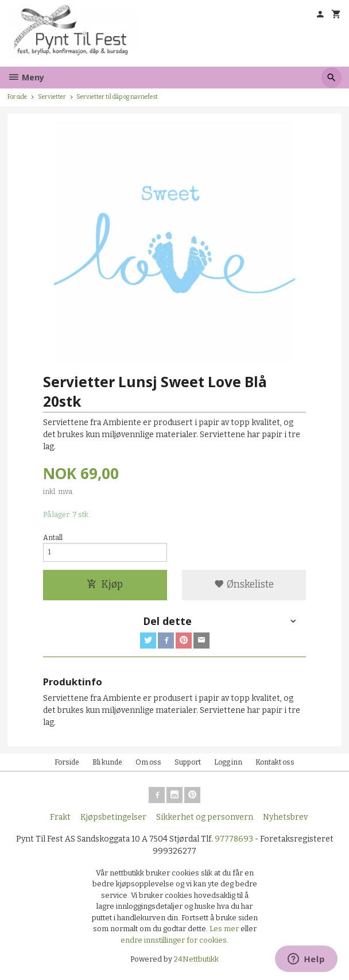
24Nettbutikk (196, 959)
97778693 (234, 839)
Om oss (148, 762)
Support (188, 762)
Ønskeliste (244, 584)
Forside (17, 97)
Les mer (225, 929)
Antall (53, 538)
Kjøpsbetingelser (113, 817)
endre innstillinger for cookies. (174, 940)
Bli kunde (107, 762)
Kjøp (105, 584)
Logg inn (228, 762)
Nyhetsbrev (285, 817)
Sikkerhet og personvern (205, 817)
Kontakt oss (275, 762)
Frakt (60, 817)
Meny (26, 77)
